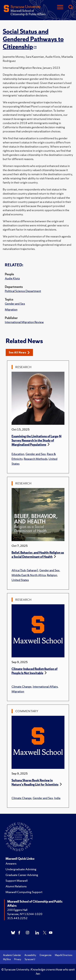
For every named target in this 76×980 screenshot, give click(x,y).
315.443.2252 (17, 918)
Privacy (18, 959)
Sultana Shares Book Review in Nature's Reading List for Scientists (35, 782)
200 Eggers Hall (17, 910)
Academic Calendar (12, 955)
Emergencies (45, 955)
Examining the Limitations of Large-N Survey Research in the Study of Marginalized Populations (36, 440)
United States (20, 580)
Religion (52, 575)
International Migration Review (24, 322)
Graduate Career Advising (22, 875)
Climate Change (22, 686)
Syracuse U (30, 959)
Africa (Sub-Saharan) (25, 570)
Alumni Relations (16, 886)
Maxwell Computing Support (24, 892)
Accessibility (30, 955)
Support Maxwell (17, 881)
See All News (19, 352)
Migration (11, 309)
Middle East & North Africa (29, 575)
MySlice (7, 959)
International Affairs (45, 686)
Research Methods (36, 459)
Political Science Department (23, 291)
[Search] (70, 7)
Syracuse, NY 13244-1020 (25, 914)
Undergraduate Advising (21, 869)
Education (18, 454)
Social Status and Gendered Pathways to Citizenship (33, 39)
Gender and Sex (15, 304)
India (57, 798)
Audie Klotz (12, 278)
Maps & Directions (64, 955)
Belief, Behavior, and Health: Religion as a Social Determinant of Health (38, 555)
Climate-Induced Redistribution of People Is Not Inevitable (34, 671)
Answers (11, 863)
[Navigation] (60, 7)
